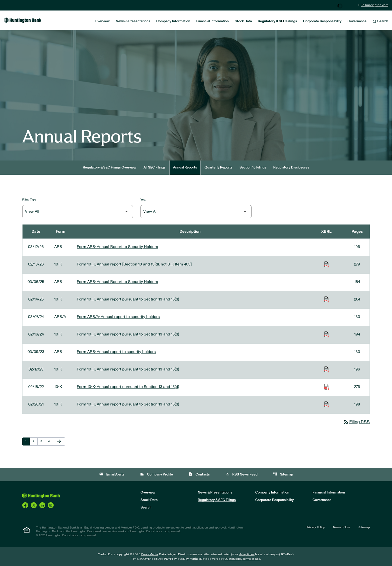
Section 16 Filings (253, 167)
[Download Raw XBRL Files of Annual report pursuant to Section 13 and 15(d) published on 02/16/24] (326, 334)
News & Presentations (133, 21)
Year (144, 199)
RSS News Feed (241, 474)
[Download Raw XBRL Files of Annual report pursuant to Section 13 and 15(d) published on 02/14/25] (326, 299)
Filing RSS (356, 422)
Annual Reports (185, 167)
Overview (102, 21)
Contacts (199, 474)
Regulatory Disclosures (291, 167)
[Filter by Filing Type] (78, 212)
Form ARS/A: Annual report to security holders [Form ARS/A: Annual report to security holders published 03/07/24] (118, 317)
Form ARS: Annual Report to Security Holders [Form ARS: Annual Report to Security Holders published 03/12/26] (117, 247)
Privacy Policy (316, 527)
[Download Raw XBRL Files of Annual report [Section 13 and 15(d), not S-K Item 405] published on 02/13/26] (326, 264)
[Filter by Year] (196, 212)
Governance (357, 21)
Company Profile (156, 474)
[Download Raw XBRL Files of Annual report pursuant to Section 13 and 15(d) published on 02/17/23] (326, 369)
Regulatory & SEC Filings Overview (110, 167)
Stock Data (243, 21)
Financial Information (212, 21)
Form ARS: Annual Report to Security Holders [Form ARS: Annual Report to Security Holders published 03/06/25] (117, 282)
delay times (247, 554)
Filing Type (29, 199)
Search (380, 21)
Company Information (173, 21)
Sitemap (283, 474)
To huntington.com (373, 5)
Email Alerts (112, 474)
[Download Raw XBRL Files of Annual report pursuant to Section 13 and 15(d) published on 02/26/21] (326, 404)
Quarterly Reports (218, 167)
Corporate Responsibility (322, 21)
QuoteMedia (149, 554)
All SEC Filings (154, 167)
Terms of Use (342, 527)
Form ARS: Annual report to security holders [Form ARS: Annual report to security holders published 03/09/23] (116, 352)
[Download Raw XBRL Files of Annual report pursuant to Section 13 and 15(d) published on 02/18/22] (326, 387)
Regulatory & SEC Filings (277, 21)
